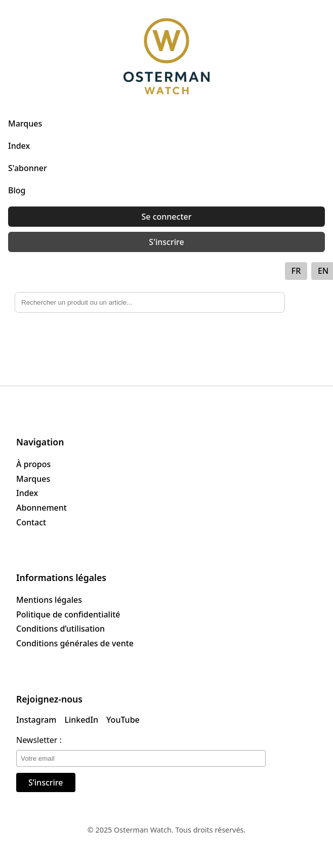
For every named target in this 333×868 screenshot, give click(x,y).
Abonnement (41, 508)
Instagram (36, 720)
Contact (31, 522)
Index (19, 146)
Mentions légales (49, 600)
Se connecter (167, 217)
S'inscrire (166, 242)
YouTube (123, 720)
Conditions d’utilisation (60, 629)
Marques (25, 123)
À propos (33, 464)
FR (296, 271)
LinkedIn (81, 720)
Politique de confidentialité (68, 614)
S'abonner (28, 168)
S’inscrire (46, 782)
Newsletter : (39, 740)
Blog (17, 190)
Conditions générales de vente (75, 643)
